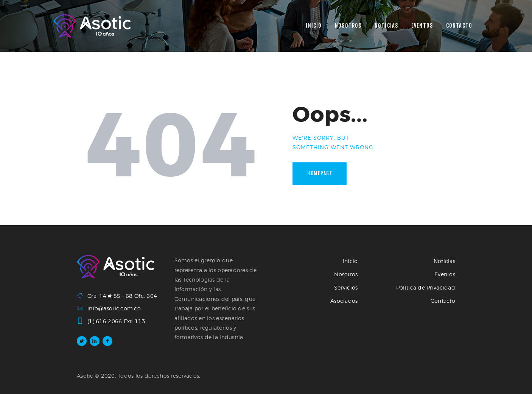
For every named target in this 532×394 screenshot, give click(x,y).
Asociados (344, 301)
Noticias (444, 261)
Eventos (445, 274)
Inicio (350, 261)
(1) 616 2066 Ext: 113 (116, 321)
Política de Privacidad (426, 287)
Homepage (320, 173)
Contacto (443, 301)
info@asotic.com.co (114, 308)
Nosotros (346, 274)
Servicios (346, 287)
